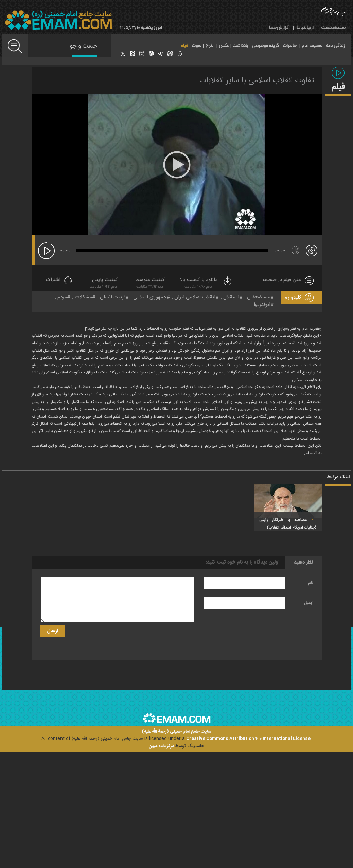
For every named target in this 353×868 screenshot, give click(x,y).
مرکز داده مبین (161, 746)
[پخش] (46, 251)
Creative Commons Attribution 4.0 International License (248, 739)
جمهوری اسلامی (150, 297)
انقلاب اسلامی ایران (195, 297)
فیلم (184, 46)
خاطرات (290, 46)
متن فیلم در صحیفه (282, 280)
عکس (224, 46)
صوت (197, 46)
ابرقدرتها (262, 305)
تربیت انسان (113, 297)
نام (311, 583)
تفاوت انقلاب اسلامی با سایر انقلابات (257, 81)
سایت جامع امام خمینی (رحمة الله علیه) (176, 732)
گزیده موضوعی (266, 46)
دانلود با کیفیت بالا (206, 284)
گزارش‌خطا (279, 28)
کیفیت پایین (104, 284)
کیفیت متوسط (150, 284)
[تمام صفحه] (312, 250)
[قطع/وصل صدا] (295, 250)
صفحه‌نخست (333, 28)
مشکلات (83, 297)
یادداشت (241, 46)
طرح (209, 46)
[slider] (172, 251)
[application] (177, 165)
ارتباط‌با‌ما (305, 28)
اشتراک (53, 280)
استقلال (231, 297)
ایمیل (308, 603)
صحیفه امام (312, 46)
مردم (62, 297)
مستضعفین (259, 297)
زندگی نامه (336, 46)
